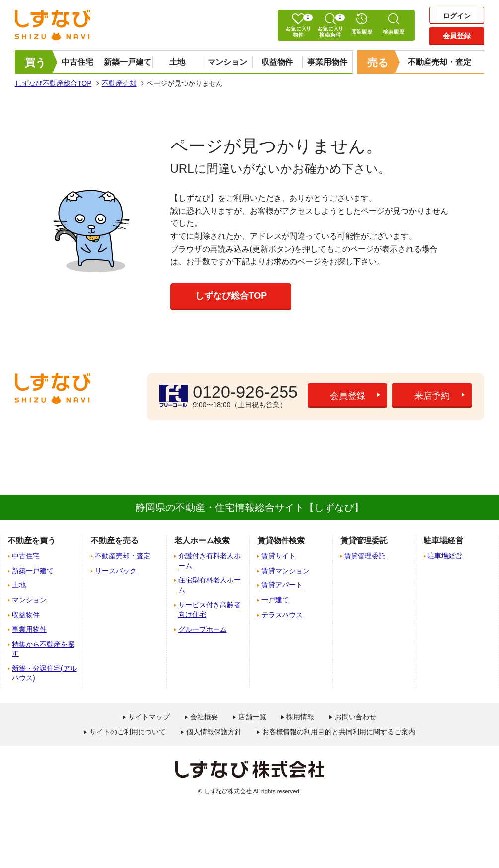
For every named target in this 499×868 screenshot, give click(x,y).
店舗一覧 (252, 717)
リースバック (116, 571)
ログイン (457, 16)
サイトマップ (149, 717)
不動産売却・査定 (439, 62)
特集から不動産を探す (43, 649)
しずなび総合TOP (231, 296)
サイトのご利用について (128, 732)
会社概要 (204, 717)
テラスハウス (282, 615)
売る (378, 62)
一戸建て (275, 600)
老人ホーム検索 (202, 541)
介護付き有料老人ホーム (210, 561)
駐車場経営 (445, 556)
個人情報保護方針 (214, 732)
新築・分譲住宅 (44, 673)
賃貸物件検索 (281, 541)
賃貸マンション (285, 571)
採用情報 (300, 717)
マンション (227, 62)
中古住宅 (77, 62)
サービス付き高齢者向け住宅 (210, 610)
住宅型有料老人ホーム (210, 585)
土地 (177, 62)
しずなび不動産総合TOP (53, 83)
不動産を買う (32, 541)
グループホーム (203, 629)
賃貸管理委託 (365, 556)
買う (36, 62)
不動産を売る (115, 541)
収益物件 (277, 62)
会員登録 (457, 36)
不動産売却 (119, 83)
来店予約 (432, 396)
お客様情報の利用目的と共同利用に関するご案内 (339, 732)
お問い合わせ (356, 717)
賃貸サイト (279, 556)
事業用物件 (327, 62)
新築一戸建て (128, 62)
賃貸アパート (282, 585)
